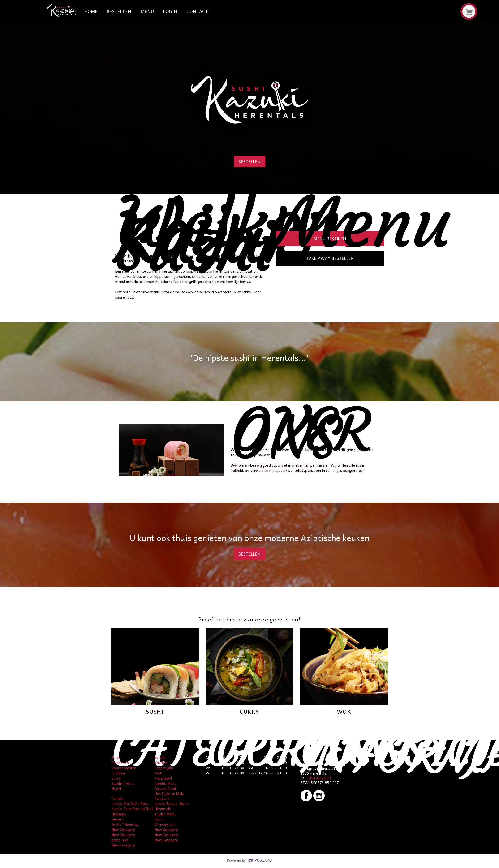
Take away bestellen (330, 258)
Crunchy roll (165, 824)
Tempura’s (120, 762)
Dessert (118, 819)
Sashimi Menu (123, 783)
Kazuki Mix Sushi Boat (130, 803)
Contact (197, 11)
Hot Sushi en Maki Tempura (169, 796)
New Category (123, 829)
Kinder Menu (165, 814)
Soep (115, 757)
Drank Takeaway (125, 824)
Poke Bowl (163, 778)
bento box (120, 840)
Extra (159, 819)
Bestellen (119, 11)
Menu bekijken (330, 238)
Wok (158, 773)
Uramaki (119, 814)
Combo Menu (165, 783)
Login (170, 11)
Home (91, 11)
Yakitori (161, 762)
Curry (116, 778)
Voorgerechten (124, 768)
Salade (160, 757)
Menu (147, 11)
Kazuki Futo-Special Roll (132, 809)
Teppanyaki (164, 768)
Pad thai (118, 773)
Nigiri (116, 788)
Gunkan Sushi (165, 788)
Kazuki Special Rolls (171, 803)
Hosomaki (163, 809)
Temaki (117, 798)
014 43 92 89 (320, 778)
